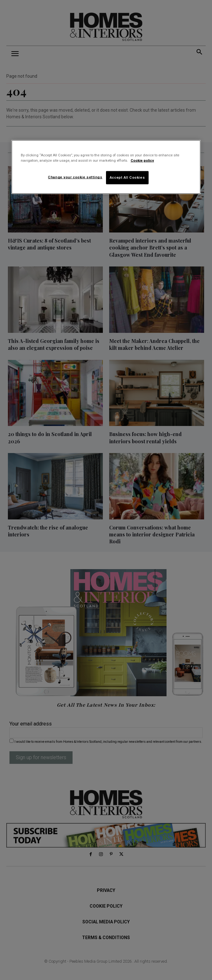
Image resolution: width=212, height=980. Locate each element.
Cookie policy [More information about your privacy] (142, 160)
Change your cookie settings (75, 177)
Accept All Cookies (127, 177)
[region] (106, 167)
